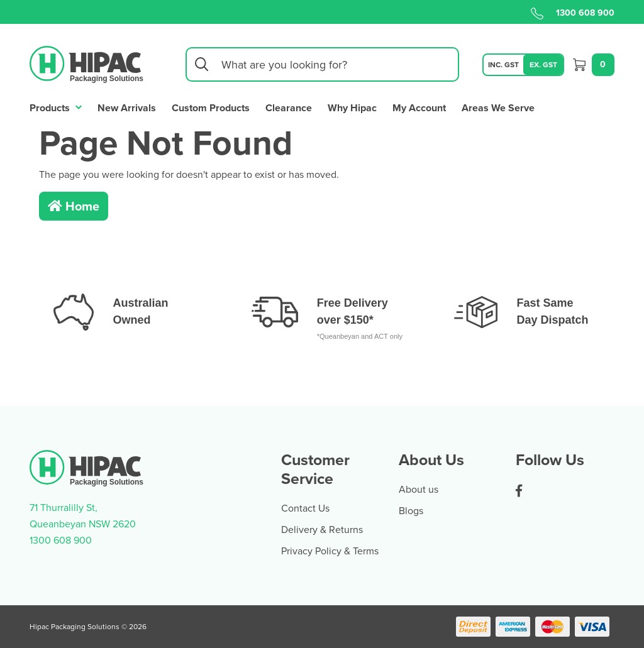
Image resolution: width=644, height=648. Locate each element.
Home (74, 206)
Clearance (289, 108)
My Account (419, 108)
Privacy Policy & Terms (330, 551)
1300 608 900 (573, 13)
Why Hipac (352, 108)
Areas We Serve (498, 108)
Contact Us (305, 508)
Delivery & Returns (322, 529)
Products (56, 107)
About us (419, 489)
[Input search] (322, 64)
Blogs (411, 510)
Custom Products (211, 108)
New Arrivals (127, 108)
